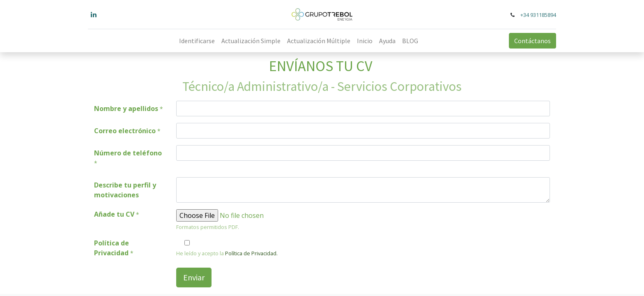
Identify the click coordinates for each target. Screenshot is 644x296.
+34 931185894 (538, 15)
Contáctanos (532, 41)
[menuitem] (197, 41)
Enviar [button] (194, 277)
